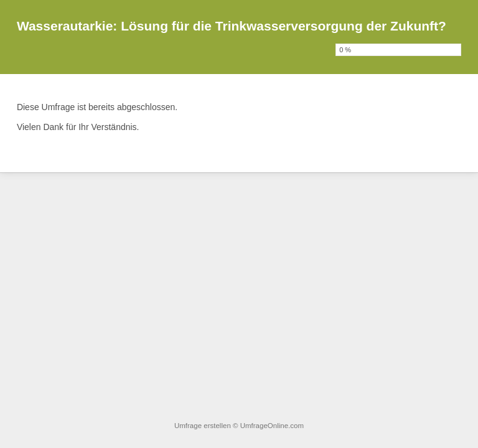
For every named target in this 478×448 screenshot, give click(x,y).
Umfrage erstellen (203, 426)
